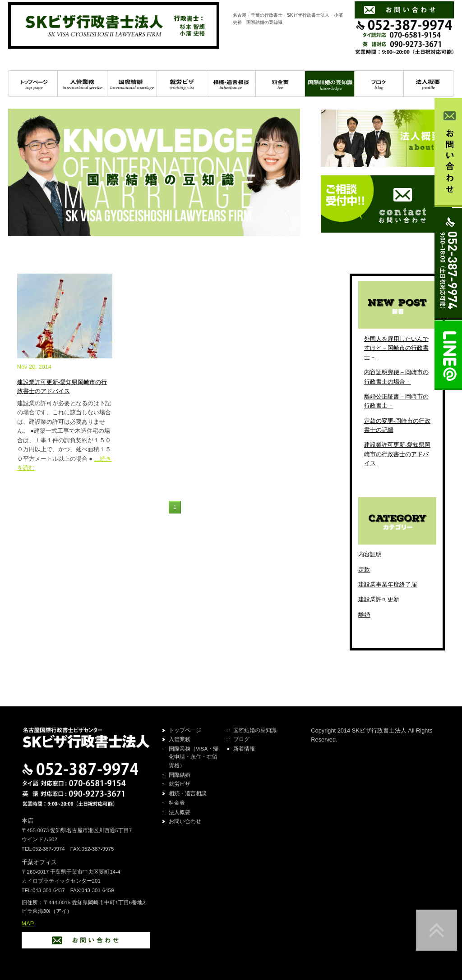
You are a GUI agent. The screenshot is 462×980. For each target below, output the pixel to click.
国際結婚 (132, 84)
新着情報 (244, 749)
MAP (28, 923)
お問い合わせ (185, 821)
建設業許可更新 (379, 599)
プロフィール (428, 84)
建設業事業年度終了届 (388, 584)
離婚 (364, 615)
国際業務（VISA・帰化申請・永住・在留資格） (194, 757)
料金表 (280, 84)
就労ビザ (182, 84)
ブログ (379, 84)
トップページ (33, 84)
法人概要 (180, 812)
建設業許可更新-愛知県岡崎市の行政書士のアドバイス (397, 454)
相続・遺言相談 (231, 84)
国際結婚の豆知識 (330, 84)
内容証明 (370, 554)
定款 (364, 570)
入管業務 (82, 84)
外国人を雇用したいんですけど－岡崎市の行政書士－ (396, 348)
